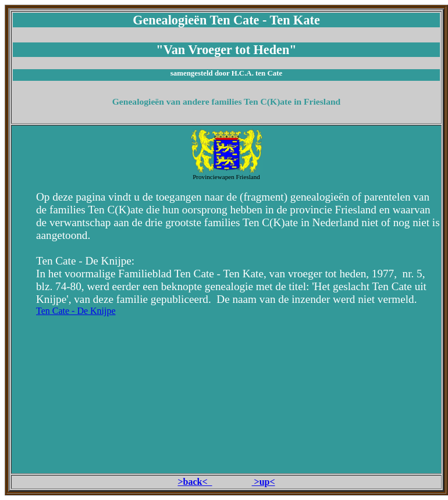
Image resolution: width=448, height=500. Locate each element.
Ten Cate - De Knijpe (76, 311)
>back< (195, 482)
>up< (264, 482)
